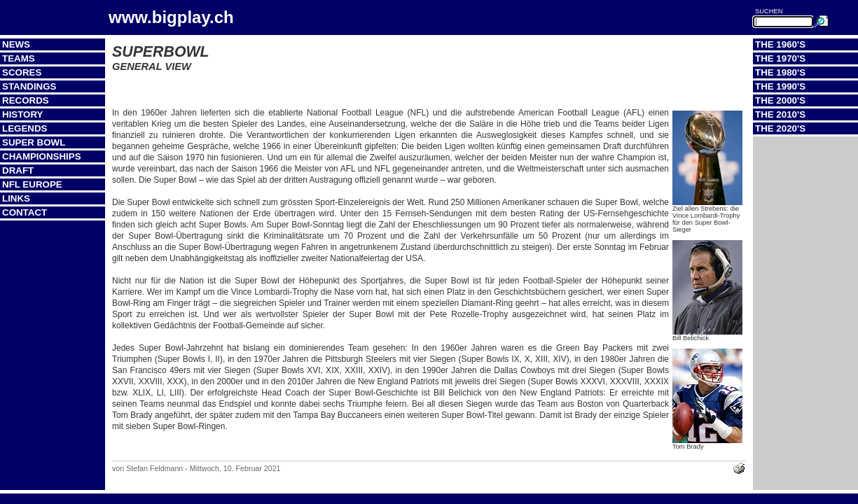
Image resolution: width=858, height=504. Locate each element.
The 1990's (780, 86)
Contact (25, 212)
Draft (18, 170)
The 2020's (780, 128)
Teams (19, 58)
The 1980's (780, 72)
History (23, 114)
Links (16, 198)
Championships (42, 156)
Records (26, 100)
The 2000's (780, 100)
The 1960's (780, 44)
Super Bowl (34, 142)
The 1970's (780, 58)
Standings (29, 86)
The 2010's (780, 114)
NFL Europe (32, 184)
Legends (25, 128)
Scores (22, 72)
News (16, 44)
